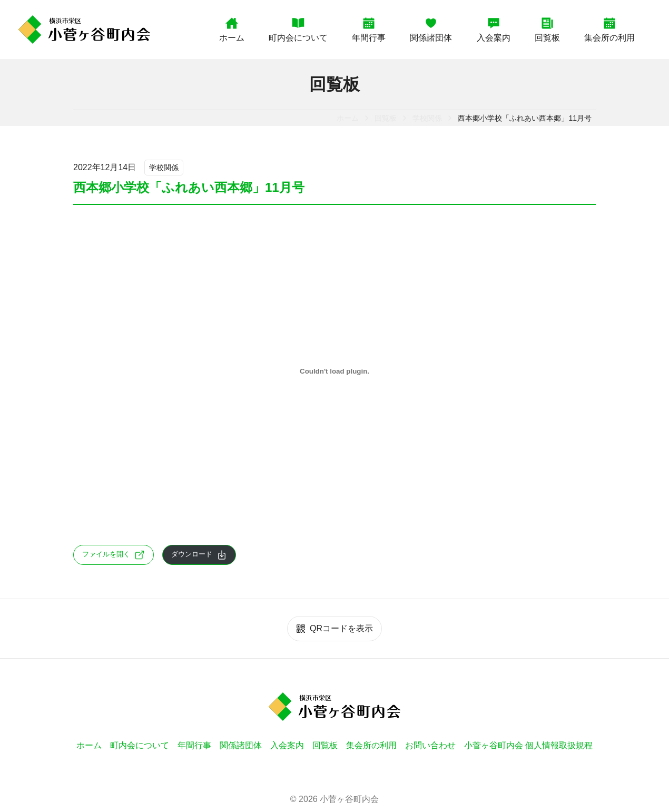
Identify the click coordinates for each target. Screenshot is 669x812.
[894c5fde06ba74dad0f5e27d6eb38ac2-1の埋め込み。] (334, 371)
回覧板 (547, 30)
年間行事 (369, 30)
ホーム (232, 30)
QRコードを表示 (334, 629)
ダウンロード (199, 555)
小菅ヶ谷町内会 (349, 799)
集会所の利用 (609, 30)
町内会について (298, 30)
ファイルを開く (114, 555)
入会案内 (494, 30)
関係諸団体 (431, 30)
